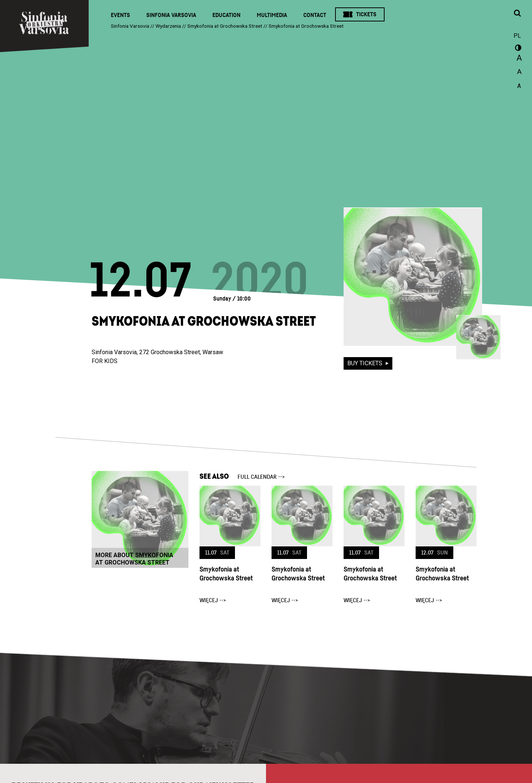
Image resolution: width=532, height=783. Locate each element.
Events (120, 15)
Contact (315, 15)
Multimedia (272, 15)
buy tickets (366, 363)
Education (226, 15)
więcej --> (213, 600)
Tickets (366, 14)
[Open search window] (517, 14)
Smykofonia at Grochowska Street (226, 574)
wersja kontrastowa (517, 49)
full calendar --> (261, 477)
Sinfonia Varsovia (171, 15)
